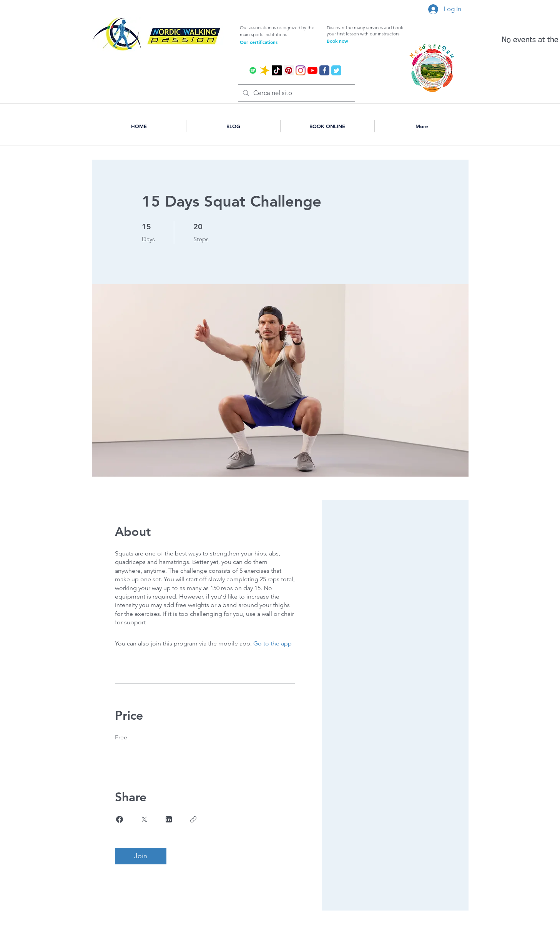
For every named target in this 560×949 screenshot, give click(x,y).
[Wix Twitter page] (336, 70)
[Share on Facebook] (120, 819)
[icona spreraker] (265, 70)
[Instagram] (301, 70)
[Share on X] (144, 819)
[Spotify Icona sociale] (253, 70)
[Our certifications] (272, 42)
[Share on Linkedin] (169, 819)
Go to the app (273, 643)
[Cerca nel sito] (296, 93)
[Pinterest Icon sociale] (289, 70)
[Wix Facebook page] (324, 70)
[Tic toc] (277, 70)
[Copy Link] (193, 819)
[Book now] (359, 41)
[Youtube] (312, 70)
